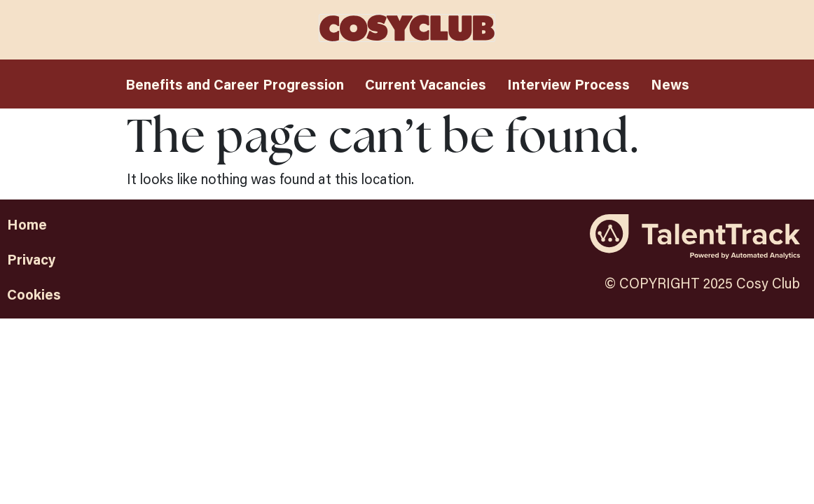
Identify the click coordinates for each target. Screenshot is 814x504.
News (670, 84)
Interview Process (568, 84)
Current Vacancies (426, 84)
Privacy (31, 259)
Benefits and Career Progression (235, 84)
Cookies (34, 294)
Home (27, 224)
